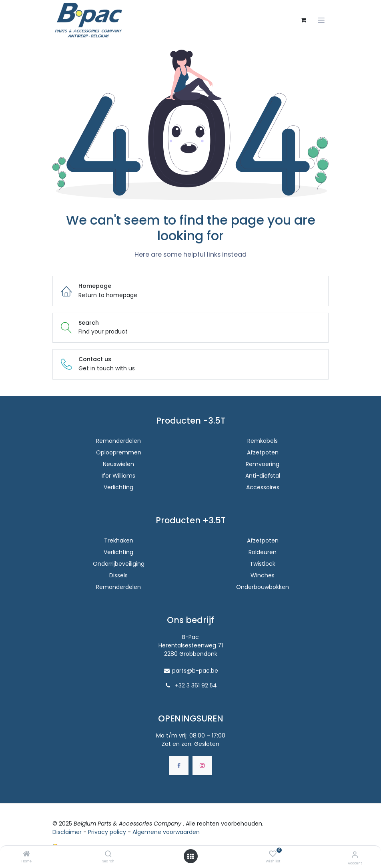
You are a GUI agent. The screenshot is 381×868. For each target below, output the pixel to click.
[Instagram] (202, 766)
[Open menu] (190, 856)
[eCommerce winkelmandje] (303, 20)
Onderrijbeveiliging (119, 564)
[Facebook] (179, 766)
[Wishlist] (273, 854)
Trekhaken (119, 540)
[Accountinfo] (355, 855)
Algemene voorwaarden (166, 832)
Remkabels (263, 441)
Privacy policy (107, 832)
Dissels (118, 575)
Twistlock (263, 564)
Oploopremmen (119, 452)
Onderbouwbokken (263, 587)
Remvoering (263, 464)
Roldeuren (263, 552)
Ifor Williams (118, 476)
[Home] (26, 854)
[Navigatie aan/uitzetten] (321, 20)
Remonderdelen (118, 441)
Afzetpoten (263, 452)
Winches (263, 575)
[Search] (108, 854)
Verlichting (118, 487)
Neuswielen (118, 464)
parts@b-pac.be (195, 671)
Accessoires (263, 487)
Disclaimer (67, 832)
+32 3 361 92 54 (196, 685)
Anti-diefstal (263, 476)
